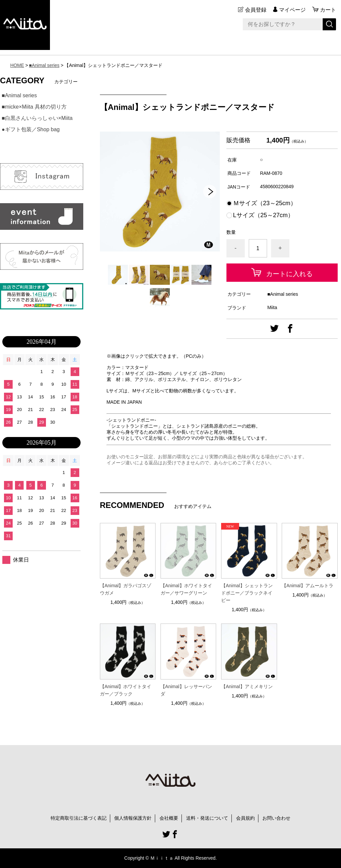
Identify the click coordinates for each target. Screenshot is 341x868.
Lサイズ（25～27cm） (263, 215)
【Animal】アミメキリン (247, 686)
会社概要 (169, 818)
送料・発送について (207, 818)
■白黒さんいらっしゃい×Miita (37, 118)
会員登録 (256, 10)
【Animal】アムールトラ (308, 586)
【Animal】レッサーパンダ (186, 690)
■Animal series (45, 65)
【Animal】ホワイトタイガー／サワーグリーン (186, 589)
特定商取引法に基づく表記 (79, 818)
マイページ (292, 10)
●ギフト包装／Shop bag (31, 129)
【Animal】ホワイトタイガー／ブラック (126, 690)
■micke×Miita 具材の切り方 (34, 107)
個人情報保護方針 (133, 818)
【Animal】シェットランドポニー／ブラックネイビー (247, 593)
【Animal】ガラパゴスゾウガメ (126, 589)
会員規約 (245, 818)
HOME (17, 65)
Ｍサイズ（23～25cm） (265, 203)
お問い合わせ (276, 818)
